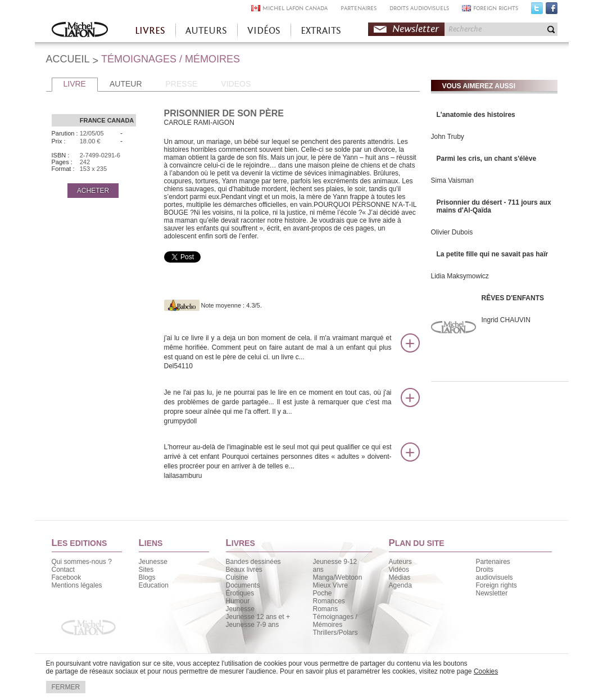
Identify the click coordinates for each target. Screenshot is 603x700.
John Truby (448, 137)
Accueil (80, 31)
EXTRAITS (321, 31)
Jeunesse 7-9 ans (253, 625)
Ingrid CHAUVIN (506, 320)
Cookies (486, 671)
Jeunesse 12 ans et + (258, 617)
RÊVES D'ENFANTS (513, 298)
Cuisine (237, 577)
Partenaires (493, 562)
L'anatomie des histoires (476, 115)
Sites (146, 570)
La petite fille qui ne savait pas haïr (493, 254)
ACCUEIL (68, 59)
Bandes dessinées (253, 562)
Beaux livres (244, 570)
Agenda (400, 585)
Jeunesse (153, 562)
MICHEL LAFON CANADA (295, 8)
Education (154, 585)
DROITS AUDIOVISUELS (419, 8)
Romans (326, 609)
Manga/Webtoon (338, 577)
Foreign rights (497, 585)
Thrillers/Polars (335, 633)
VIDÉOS (264, 31)
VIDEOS (236, 84)
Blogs (147, 577)
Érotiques (240, 593)
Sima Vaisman (452, 180)
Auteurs (400, 562)
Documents (243, 585)
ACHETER (93, 191)
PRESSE (182, 84)
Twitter (537, 11)
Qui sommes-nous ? (82, 562)
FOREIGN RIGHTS (496, 8)
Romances (329, 601)
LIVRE (75, 84)
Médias (400, 577)
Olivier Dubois (452, 232)
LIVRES (150, 31)
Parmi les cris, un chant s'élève (487, 159)
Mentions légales (77, 585)
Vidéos (399, 570)
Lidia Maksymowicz (460, 276)
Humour (238, 601)
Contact (63, 570)
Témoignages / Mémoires (335, 621)
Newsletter (416, 29)
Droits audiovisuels (495, 573)
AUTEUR (126, 84)
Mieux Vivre (330, 585)
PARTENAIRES (359, 8)
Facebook (552, 11)
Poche (323, 593)
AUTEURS (206, 31)
